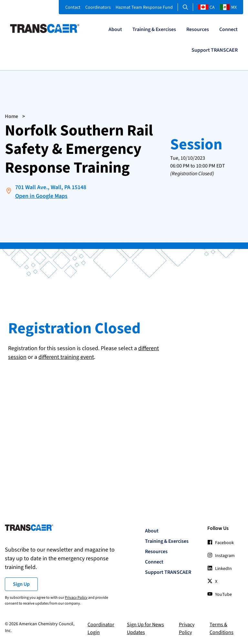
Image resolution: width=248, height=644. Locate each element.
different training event (66, 357)
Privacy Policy (76, 598)
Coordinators (98, 7)
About (115, 29)
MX (228, 7)
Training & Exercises (154, 29)
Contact (73, 7)
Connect (228, 29)
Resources (198, 29)
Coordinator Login (101, 628)
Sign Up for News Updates (145, 628)
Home (11, 116)
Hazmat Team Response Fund (144, 7)
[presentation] (57, 380)
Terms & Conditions (222, 628)
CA (206, 7)
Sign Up (21, 584)
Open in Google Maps (41, 196)
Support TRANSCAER (215, 50)
